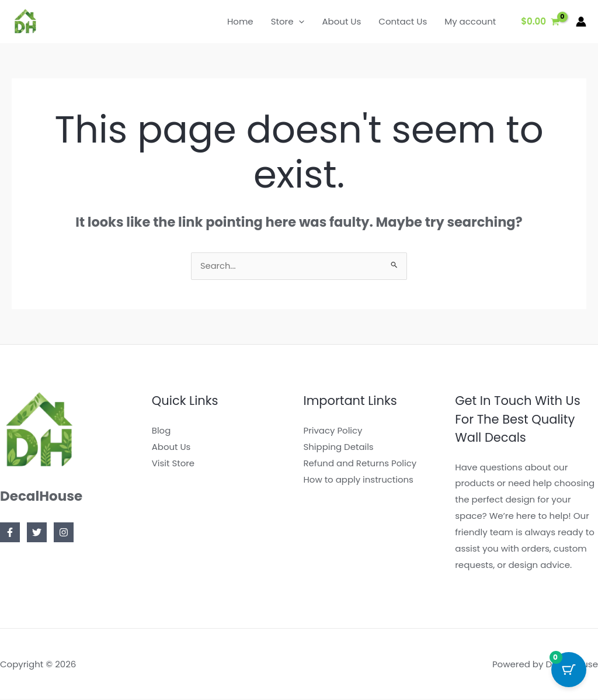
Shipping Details (339, 447)
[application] (299, 22)
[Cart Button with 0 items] (569, 671)
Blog (161, 432)
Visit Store (173, 464)
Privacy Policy (333, 432)
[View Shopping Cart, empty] (540, 22)
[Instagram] (64, 533)
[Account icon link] (581, 22)
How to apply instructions (359, 480)
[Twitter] (37, 533)
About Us (171, 447)
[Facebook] (10, 533)
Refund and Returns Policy (360, 464)
